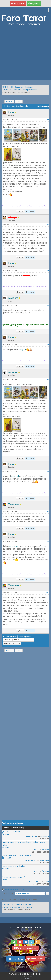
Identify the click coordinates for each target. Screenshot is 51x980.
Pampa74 (45, 836)
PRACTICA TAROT (12, 90)
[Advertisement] (26, 53)
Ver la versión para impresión (15, 889)
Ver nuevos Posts (26, 932)
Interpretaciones (30, 90)
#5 (48, 345)
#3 (48, 271)
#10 (48, 593)
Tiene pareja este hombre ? (14, 877)
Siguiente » (9, 101)
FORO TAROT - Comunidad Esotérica (17, 87)
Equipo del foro (35, 959)
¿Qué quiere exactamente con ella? (17, 856)
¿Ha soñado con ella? (11, 832)
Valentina (6, 834)
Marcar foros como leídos (26, 948)
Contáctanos (15, 959)
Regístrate (34, 3)
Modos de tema (43, 106)
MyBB (30, 976)
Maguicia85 (7, 858)
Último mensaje (32, 836)
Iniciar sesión (18, 3)
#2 (48, 225)
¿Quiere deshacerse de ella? (14, 866)
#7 (48, 472)
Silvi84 (5, 879)
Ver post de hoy (26, 936)
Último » (19, 101)
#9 (48, 542)
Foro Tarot (12, 974)
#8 (48, 512)
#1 (48, 120)
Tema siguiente (25, 636)
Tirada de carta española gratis (26, 967)
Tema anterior (10, 636)
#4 (48, 305)
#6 (48, 380)
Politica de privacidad (26, 964)
